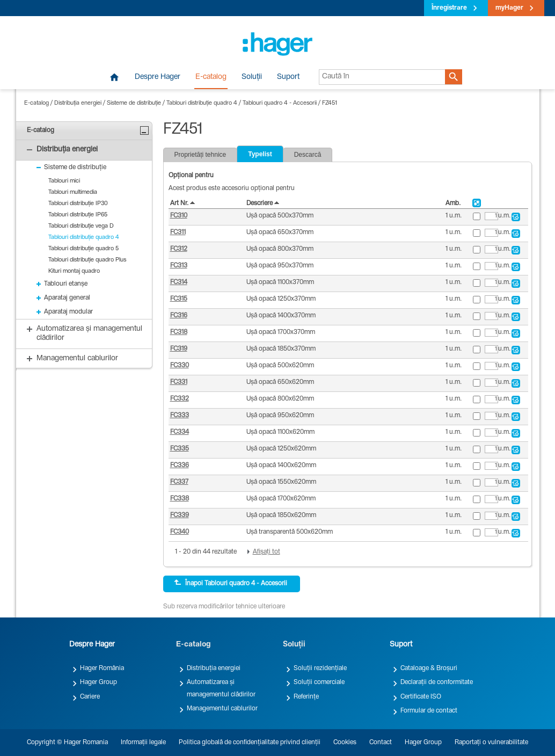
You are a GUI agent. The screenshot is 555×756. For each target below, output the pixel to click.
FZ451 (330, 103)
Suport (288, 77)
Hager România (102, 668)
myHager (509, 8)
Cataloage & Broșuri (429, 668)
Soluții (252, 77)
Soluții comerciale (319, 682)
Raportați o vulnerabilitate (491, 743)
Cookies (345, 743)
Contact (381, 743)
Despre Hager (158, 77)
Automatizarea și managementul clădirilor (221, 688)
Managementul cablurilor (222, 709)
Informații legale (143, 743)
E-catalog (211, 77)
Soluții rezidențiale (320, 668)
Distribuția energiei (78, 103)
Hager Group (98, 682)
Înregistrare (449, 8)
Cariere (90, 697)
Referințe (306, 697)
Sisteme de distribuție (134, 103)
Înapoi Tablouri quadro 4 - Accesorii (231, 583)
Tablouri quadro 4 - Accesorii (280, 103)
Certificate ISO (421, 697)
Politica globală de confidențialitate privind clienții (250, 743)
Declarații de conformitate (437, 682)
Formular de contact (429, 711)
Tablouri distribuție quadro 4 (202, 103)
